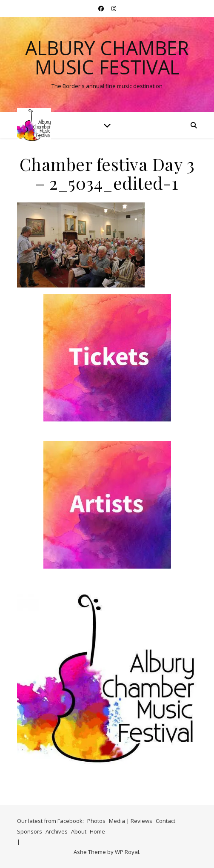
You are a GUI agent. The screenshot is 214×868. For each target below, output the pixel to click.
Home (97, 831)
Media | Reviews (131, 821)
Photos (96, 821)
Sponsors (30, 831)
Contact (165, 821)
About (79, 831)
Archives (57, 831)
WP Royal (127, 852)
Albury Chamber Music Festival (107, 57)
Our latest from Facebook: (50, 821)
